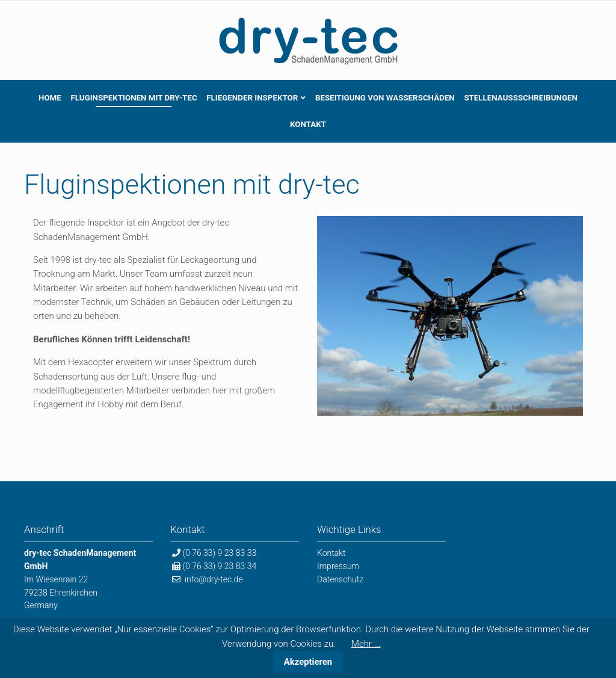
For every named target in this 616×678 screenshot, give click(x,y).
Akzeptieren (308, 662)
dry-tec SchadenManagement (308, 40)
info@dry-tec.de (214, 579)
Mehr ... (366, 644)
